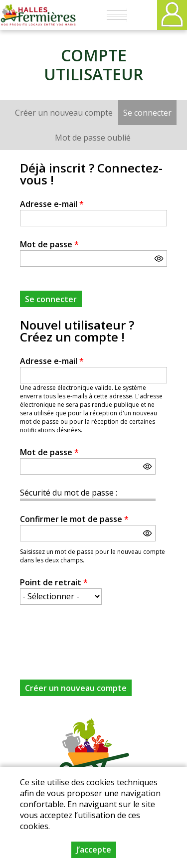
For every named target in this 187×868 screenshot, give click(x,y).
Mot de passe (49, 244)
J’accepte (94, 850)
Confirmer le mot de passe (74, 519)
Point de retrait (54, 582)
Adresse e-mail (52, 204)
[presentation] (96, 636)
